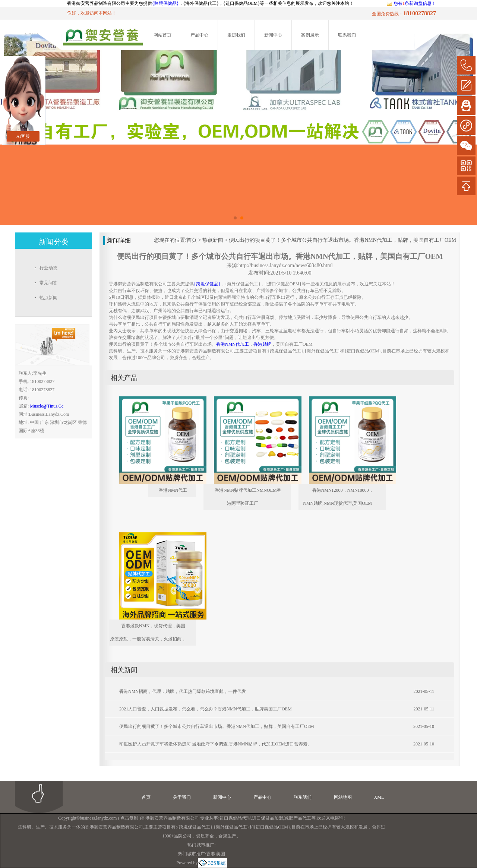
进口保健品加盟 (268, 818)
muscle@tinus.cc (47, 406)
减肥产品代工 (298, 818)
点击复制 (129, 818)
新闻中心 (273, 35)
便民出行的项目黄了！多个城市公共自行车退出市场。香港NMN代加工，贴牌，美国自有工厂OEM (342, 240)
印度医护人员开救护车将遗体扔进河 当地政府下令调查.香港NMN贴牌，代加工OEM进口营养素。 (216, 744)
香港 (211, 854)
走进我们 (236, 35)
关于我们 (182, 797)
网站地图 (343, 797)
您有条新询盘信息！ (411, 3)
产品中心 (199, 35)
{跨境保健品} (165, 3)
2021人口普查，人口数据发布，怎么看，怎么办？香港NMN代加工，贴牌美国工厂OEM (206, 709)
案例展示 (310, 35)
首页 (192, 240)
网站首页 (162, 35)
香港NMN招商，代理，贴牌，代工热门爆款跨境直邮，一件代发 (183, 691)
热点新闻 (213, 240)
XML (379, 797)
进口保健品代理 (235, 818)
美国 (221, 854)
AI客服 (23, 136)
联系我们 (347, 35)
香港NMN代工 (173, 490)
